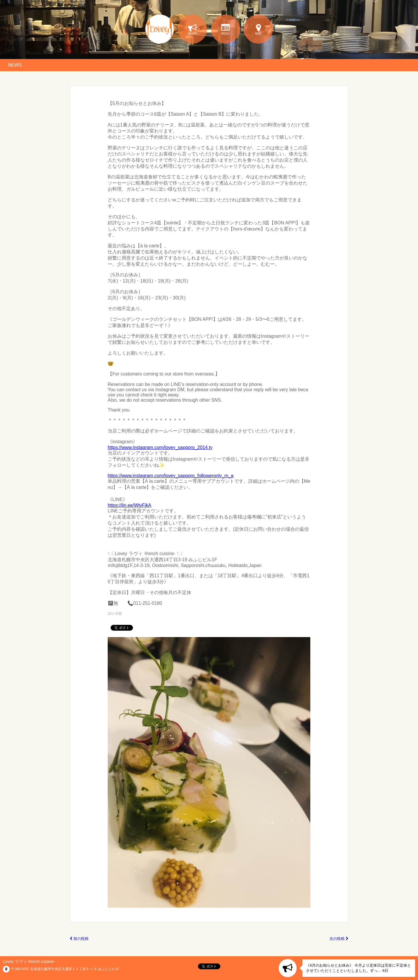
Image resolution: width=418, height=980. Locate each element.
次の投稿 (339, 939)
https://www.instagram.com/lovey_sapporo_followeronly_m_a (171, 476)
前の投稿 (79, 939)
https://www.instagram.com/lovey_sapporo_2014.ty (160, 447)
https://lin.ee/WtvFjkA (129, 505)
